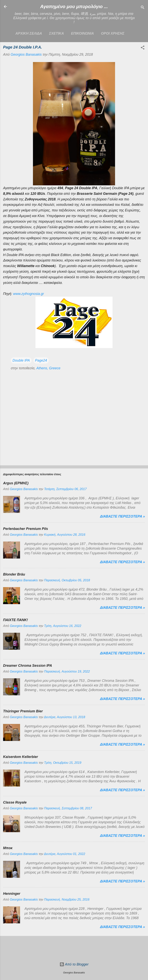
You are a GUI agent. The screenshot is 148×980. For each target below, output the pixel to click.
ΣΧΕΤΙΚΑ (57, 33)
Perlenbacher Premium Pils (26, 529)
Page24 (41, 360)
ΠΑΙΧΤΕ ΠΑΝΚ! (16, 620)
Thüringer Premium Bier (23, 711)
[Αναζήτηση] (143, 8)
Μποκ (8, 848)
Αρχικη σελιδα (29, 33)
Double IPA (21, 360)
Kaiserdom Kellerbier (21, 757)
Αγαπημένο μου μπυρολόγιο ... (74, 6)
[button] (143, 48)
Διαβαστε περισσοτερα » (122, 516)
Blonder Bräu (14, 574)
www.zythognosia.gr (29, 294)
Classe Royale (15, 802)
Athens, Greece (48, 368)
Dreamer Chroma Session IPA (28, 666)
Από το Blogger (74, 964)
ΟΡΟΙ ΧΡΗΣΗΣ (113, 33)
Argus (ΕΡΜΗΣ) (16, 483)
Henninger (12, 894)
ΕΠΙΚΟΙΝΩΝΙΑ (82, 33)
